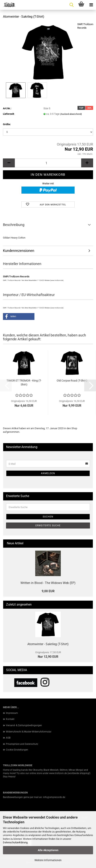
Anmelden (48, 473)
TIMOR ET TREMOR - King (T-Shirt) (24, 383)
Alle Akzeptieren (48, 850)
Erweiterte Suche (48, 526)
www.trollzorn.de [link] (58, 773)
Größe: (7, 124)
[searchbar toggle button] (71, 5)
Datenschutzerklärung (15, 842)
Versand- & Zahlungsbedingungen (24, 725)
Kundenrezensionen (19, 251)
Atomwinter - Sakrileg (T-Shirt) (48, 644)
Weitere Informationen (48, 860)
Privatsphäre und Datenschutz (22, 744)
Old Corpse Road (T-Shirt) (72, 381)
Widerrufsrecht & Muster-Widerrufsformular (29, 732)
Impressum (12, 713)
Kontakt (10, 719)
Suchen (48, 517)
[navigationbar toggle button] (91, 5)
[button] (9, 163)
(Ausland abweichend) (71, 114)
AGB (8, 738)
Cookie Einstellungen (17, 750)
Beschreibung (14, 225)
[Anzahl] (48, 163)
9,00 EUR (48, 591)
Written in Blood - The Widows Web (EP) (48, 583)
